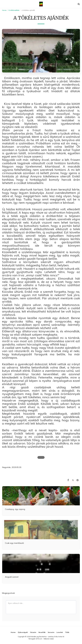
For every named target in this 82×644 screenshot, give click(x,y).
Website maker (49, 639)
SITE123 (39, 639)
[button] (3, 4)
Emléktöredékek (14, 10)
